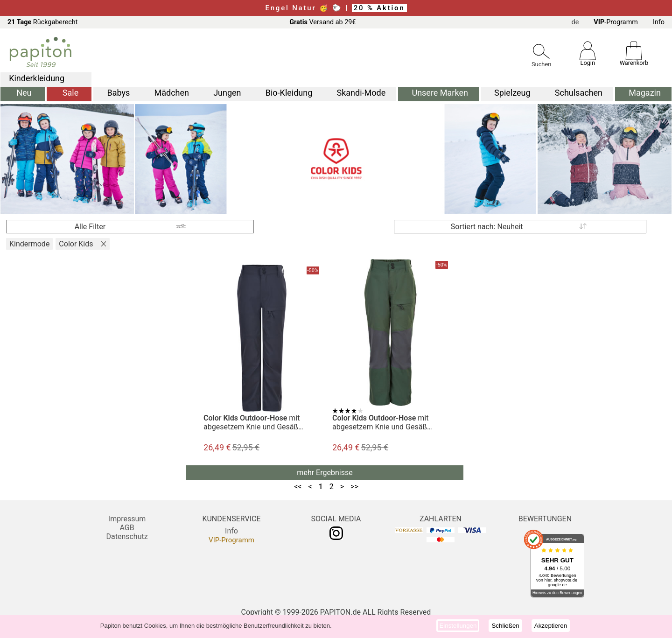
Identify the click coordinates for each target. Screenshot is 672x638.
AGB (127, 528)
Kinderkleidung (37, 78)
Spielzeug (512, 93)
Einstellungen (458, 626)
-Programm (616, 22)
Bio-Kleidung (289, 93)
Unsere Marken (440, 93)
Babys (118, 93)
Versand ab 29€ (322, 22)
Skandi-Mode (361, 93)
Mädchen (171, 93)
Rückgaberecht (43, 22)
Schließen (505, 626)
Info (659, 22)
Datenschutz (127, 536)
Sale (70, 93)
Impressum (127, 519)
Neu (24, 93)
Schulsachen (579, 93)
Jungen (227, 93)
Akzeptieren (551, 626)
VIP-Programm (231, 540)
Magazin (645, 93)
